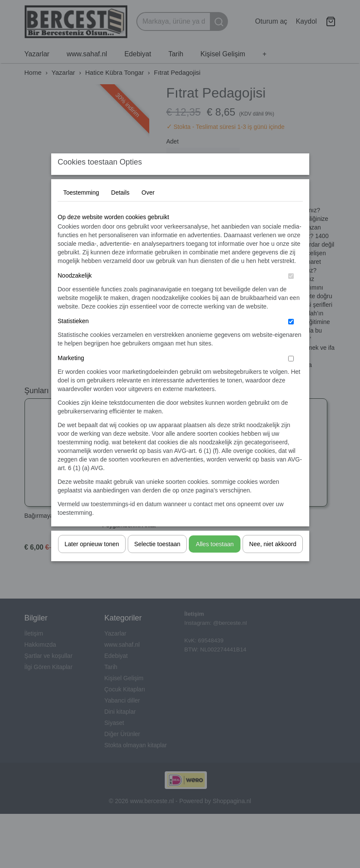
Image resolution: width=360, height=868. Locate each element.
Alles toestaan (215, 561)
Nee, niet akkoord (273, 561)
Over (148, 209)
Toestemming (81, 209)
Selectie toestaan (157, 561)
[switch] (291, 293)
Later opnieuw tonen (92, 561)
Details (120, 209)
